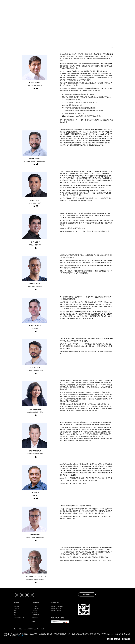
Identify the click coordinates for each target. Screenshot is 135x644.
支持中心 (16, 608)
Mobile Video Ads (56, 611)
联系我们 (16, 606)
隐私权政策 (35, 617)
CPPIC (34, 621)
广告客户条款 (36, 608)
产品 (102, 4)
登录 (116, 4)
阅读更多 (20, 636)
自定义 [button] (117, 639)
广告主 (85, 4)
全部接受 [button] (126, 639)
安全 (34, 619)
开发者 (94, 4)
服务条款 (35, 606)
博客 (15, 613)
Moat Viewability (56, 608)
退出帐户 (35, 613)
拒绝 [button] (110, 639)
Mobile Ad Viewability (57, 606)
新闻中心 (16, 615)
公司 (109, 4)
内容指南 (35, 611)
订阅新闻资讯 (87, 594)
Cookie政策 (36, 615)
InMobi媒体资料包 (19, 617)
